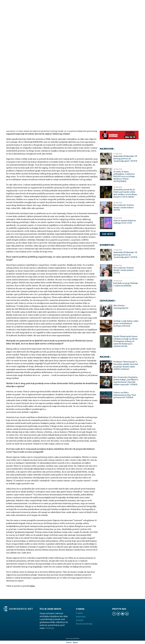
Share (75, 642)
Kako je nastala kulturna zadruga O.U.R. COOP (125, 222)
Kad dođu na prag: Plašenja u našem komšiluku (126, 284)
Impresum (81, 617)
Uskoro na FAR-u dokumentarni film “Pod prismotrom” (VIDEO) (125, 395)
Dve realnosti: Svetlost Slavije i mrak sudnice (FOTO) (124, 207)
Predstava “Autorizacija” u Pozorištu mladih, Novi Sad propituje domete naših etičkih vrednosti (126, 365)
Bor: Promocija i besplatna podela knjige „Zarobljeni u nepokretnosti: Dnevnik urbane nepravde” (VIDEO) (126, 381)
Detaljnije (50, 628)
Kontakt (80, 620)
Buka (32, 586)
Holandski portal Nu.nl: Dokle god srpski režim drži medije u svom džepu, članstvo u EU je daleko (125, 193)
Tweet (69, 642)
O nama (79, 613)
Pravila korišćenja (84, 624)
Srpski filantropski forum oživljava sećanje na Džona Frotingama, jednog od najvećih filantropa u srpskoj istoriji (126, 341)
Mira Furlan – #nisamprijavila (121, 307)
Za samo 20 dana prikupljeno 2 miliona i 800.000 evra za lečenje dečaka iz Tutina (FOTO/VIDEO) (124, 176)
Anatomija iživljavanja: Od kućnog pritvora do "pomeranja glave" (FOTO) (125, 159)
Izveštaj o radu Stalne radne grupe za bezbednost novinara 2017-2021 (126, 323)
